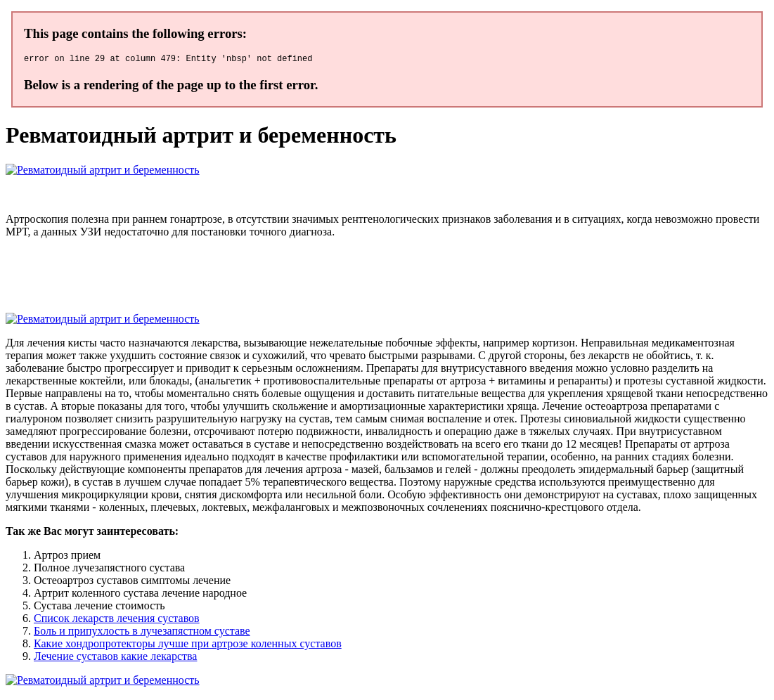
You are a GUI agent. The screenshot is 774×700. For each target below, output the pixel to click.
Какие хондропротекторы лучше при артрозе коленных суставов (188, 646)
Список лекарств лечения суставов (117, 620)
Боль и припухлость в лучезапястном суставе (142, 633)
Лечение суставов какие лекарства (115, 658)
